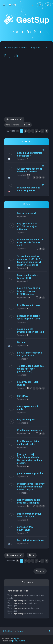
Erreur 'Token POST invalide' (28, 383)
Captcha (22, 342)
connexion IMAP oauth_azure (26, 528)
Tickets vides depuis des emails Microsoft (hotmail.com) (30, 369)
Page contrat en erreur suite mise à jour (29, 515)
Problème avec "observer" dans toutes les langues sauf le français (31, 486)
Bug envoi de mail (26, 213)
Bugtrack (11, 56)
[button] (17, 131)
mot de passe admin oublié (28, 408)
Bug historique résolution (31, 540)
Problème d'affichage (29, 305)
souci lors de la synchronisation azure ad (30, 330)
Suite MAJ (23, 396)
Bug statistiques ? (27, 419)
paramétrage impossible (30, 473)
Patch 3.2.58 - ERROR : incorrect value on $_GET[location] (29, 291)
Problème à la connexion (30, 430)
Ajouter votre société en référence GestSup (30, 170)
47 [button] (42, 131)
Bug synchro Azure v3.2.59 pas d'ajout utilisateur (27, 226)
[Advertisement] (26, 89)
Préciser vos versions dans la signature (29, 189)
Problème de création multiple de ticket (29, 442)
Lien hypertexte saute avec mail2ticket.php (28, 501)
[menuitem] (12, 5)
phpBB (16, 638)
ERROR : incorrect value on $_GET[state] (29, 354)
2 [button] (25, 131)
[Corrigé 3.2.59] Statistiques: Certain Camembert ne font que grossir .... (30, 459)
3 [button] (29, 131)
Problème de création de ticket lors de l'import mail (30, 242)
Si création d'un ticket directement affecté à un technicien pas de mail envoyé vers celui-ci (30, 261)
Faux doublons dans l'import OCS (28, 277)
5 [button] (36, 131)
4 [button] (33, 131)
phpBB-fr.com (19, 641)
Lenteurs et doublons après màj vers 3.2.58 (29, 317)
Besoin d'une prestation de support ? (30, 154)
